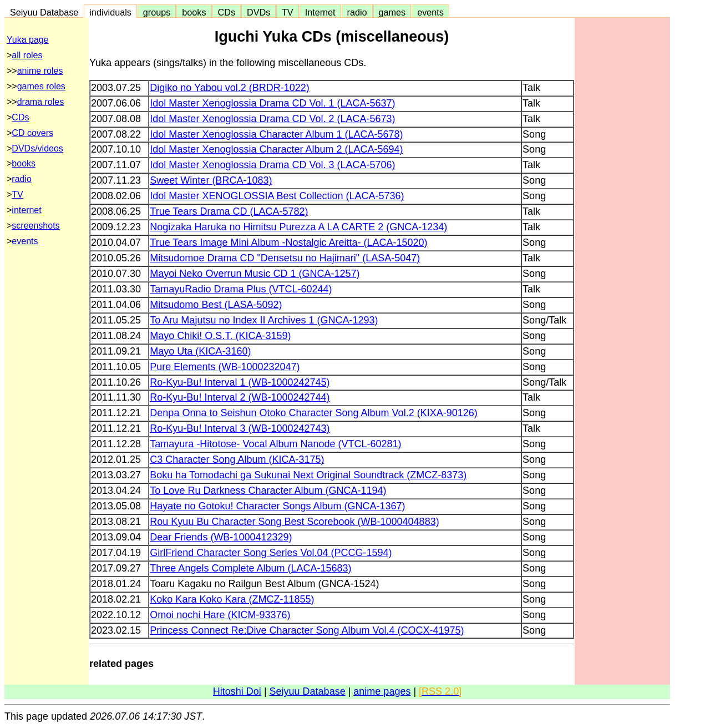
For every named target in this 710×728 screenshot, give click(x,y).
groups (157, 12)
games (392, 12)
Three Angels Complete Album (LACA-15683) (250, 568)
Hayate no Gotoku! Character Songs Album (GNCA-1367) (277, 506)
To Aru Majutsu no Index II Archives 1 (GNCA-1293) (264, 320)
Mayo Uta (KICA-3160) (200, 351)
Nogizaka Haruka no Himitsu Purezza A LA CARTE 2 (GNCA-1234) (298, 227)
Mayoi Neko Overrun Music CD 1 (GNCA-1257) (255, 274)
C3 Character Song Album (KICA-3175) (237, 459)
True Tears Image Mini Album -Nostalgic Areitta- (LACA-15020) (288, 242)
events (430, 12)
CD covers (32, 133)
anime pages (382, 691)
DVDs (258, 12)
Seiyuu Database (44, 12)
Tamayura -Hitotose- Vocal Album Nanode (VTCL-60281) (275, 444)
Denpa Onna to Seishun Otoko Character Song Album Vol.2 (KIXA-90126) (313, 413)
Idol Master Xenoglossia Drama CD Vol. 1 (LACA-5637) (272, 103)
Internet (320, 12)
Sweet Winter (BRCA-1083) (211, 180)
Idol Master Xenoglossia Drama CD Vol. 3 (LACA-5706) (272, 165)
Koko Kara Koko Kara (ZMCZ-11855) (232, 599)
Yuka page (28, 40)
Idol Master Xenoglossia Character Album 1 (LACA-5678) (276, 134)
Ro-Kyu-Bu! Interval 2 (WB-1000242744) (240, 397)
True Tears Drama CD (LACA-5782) (229, 211)
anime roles (40, 71)
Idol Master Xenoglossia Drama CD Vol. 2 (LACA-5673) (272, 119)
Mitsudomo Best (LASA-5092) (216, 305)
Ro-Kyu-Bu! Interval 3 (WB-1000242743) (240, 428)
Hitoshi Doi (237, 691)
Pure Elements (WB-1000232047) (225, 367)
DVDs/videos (37, 148)
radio (357, 12)
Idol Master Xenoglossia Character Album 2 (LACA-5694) (276, 149)
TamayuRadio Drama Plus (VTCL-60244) (241, 289)
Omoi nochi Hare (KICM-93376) (220, 615)
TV (287, 12)
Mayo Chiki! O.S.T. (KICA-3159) (220, 336)
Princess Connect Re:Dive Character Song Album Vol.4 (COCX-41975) (307, 630)
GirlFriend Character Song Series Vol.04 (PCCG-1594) (271, 553)
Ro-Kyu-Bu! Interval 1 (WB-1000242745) (240, 382)
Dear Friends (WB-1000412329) (221, 537)
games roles (41, 86)
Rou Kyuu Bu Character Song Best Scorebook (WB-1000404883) (294, 522)
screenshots (35, 226)
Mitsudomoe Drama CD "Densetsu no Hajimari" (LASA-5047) (285, 258)
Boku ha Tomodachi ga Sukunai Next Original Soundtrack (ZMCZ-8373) (308, 475)
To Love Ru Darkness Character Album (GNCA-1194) (268, 491)
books (194, 12)
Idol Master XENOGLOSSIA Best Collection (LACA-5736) (277, 196)
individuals (110, 12)
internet (26, 210)
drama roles (40, 102)
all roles (27, 55)
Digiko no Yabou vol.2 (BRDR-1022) (229, 88)
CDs (227, 12)
